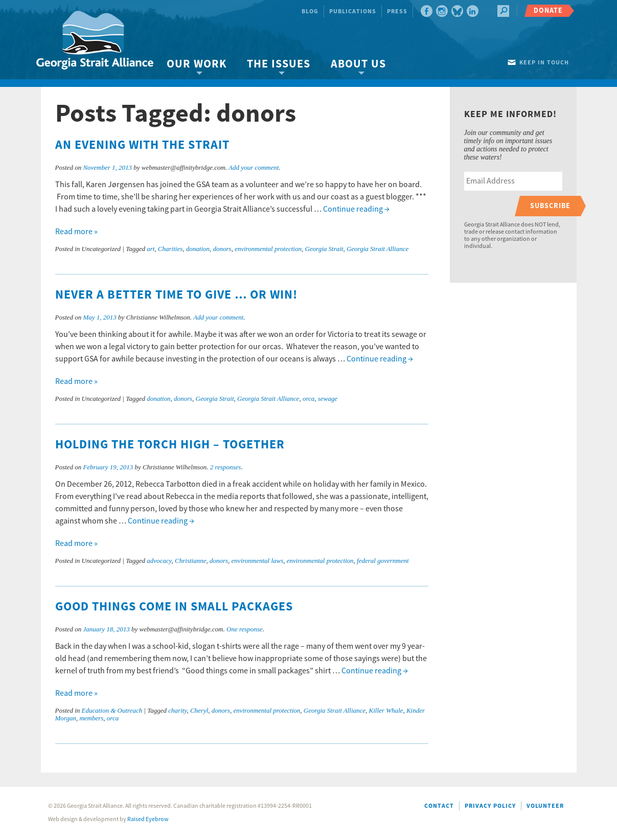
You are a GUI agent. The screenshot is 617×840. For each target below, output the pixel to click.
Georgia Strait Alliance (378, 249)
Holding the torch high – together (170, 445)
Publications (353, 12)
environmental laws (258, 561)
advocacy (159, 561)
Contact (439, 806)
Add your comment (254, 167)
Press (397, 12)
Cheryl (199, 710)
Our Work (197, 64)
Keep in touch (544, 63)
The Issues (279, 64)
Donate (548, 10)
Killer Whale (386, 710)
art (151, 249)
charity (177, 710)
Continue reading (356, 209)
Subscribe (550, 206)
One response (245, 629)
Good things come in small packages (174, 607)
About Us (358, 64)
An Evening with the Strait (142, 145)
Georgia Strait (324, 249)
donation (198, 249)
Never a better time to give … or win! (176, 295)
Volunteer (545, 806)
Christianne (190, 561)
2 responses (226, 467)
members (91, 718)
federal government (383, 561)
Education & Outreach (112, 710)
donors (222, 249)
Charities (170, 249)
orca (308, 399)
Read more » (76, 232)
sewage (328, 399)
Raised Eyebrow (148, 819)
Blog (310, 12)
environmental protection (268, 249)
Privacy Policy (490, 806)
